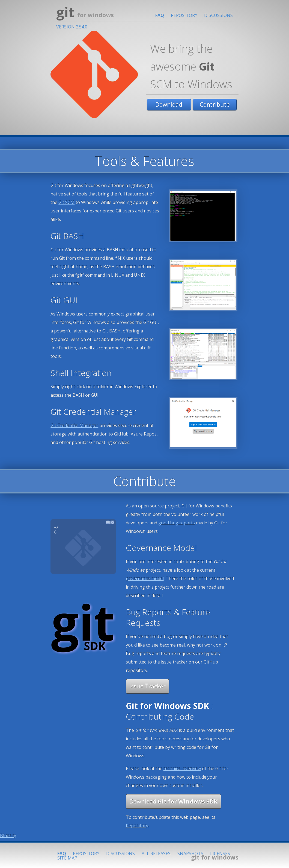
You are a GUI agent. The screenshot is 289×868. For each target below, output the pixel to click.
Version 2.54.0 (72, 27)
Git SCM (66, 202)
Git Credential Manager (74, 425)
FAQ (160, 15)
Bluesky (8, 835)
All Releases (156, 854)
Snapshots (190, 854)
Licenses (220, 854)
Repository (184, 15)
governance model (145, 578)
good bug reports (177, 523)
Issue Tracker (148, 686)
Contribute (215, 104)
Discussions (218, 15)
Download (169, 104)
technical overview (182, 768)
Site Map (67, 858)
